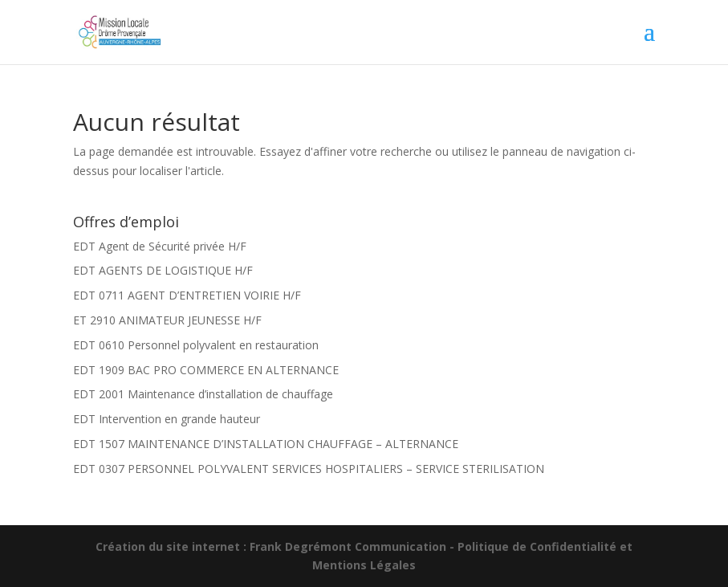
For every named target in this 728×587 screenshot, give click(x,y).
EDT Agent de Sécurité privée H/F (160, 246)
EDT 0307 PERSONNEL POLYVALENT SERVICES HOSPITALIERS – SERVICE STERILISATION (309, 469)
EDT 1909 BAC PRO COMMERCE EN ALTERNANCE (206, 370)
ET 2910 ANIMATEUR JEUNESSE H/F (167, 320)
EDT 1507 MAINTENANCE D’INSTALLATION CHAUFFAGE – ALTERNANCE (266, 444)
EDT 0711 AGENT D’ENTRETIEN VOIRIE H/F (187, 295)
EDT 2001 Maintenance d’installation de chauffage (203, 394)
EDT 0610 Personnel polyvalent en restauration (196, 345)
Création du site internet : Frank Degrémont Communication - (277, 546)
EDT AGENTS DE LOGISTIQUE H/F (163, 270)
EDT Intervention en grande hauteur (167, 419)
